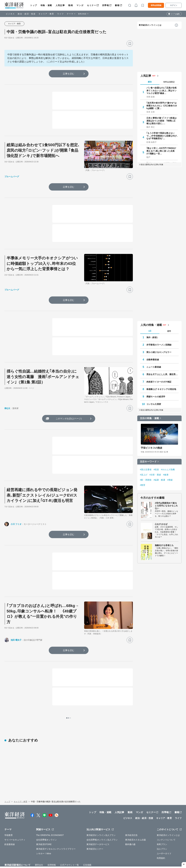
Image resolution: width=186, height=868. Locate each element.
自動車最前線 (153, 360)
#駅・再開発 (146, 480)
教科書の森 (130, 826)
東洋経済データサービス (98, 826)
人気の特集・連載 (151, 325)
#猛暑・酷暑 (159, 480)
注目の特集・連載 (149, 418)
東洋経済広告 (131, 816)
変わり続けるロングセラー (159, 352)
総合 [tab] (150, 82)
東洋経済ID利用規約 (106, 853)
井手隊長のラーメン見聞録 (159, 345)
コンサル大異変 (154, 404)
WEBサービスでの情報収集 (17, 853)
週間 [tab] (169, 331)
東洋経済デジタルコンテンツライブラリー (56, 830)
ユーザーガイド (164, 835)
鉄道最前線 (10, 826)
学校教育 (9, 816)
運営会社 (39, 846)
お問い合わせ (144, 853)
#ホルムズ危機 (168, 470)
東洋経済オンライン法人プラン (101, 816)
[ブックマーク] (130, 44)
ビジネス (10, 14)
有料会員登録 (156, 5)
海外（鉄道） (153, 337)
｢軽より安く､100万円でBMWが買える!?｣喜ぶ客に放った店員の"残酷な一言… (161, 151)
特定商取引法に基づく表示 (81, 853)
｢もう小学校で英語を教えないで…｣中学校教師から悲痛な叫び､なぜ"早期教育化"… (162, 136)
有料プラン (162, 826)
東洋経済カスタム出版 (136, 821)
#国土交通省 (146, 470)
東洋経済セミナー (95, 830)
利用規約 (161, 839)
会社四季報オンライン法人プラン (102, 821)
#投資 (156, 470)
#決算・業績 (155, 475)
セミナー (92, 5)
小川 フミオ (16, 524)
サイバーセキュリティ (15, 821)
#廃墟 (170, 480)
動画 (71, 5)
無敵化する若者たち (164, 545)
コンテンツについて (166, 821)
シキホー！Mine (44, 835)
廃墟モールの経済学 (156, 397)
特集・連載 (46, 5)
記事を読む (69, 74)
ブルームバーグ (12, 177)
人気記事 (60, 5)
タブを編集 (175, 14)
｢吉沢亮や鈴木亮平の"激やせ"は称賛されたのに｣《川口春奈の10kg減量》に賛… (162, 106)
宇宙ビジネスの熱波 (152, 448)
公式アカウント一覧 (69, 846)
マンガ (80, 5)
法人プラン (162, 830)
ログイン (174, 5)
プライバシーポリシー (43, 853)
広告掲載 (87, 846)
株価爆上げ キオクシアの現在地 (161, 389)
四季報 (106, 5)
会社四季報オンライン (47, 821)
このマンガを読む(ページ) (69, 419)
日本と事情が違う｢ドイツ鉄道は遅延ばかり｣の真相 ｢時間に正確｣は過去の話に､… (162, 121)
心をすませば (161, 524)
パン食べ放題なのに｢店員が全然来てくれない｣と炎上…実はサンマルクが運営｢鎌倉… (162, 90)
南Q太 (7, 408)
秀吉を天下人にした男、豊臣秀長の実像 (163, 374)
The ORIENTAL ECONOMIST (50, 816)
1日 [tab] (150, 331)
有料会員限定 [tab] (169, 82)
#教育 (143, 485)
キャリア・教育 (46, 14)
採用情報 (52, 846)
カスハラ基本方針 (127, 853)
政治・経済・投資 (27, 14)
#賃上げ (144, 475)
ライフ (60, 14)
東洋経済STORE (44, 826)
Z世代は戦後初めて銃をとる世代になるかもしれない (166, 506)
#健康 (166, 475)
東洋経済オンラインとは (150, 25)
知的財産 (61, 853)
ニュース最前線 (154, 367)
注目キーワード (148, 462)
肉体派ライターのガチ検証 (159, 382)
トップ (34, 5)
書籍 (117, 5)
